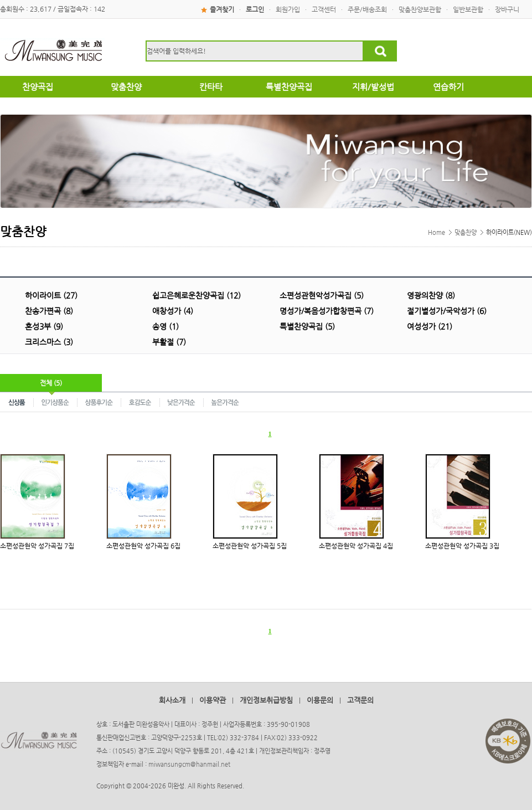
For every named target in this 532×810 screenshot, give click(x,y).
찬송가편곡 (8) (49, 311)
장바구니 (507, 9)
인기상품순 (56, 402)
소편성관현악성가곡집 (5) (322, 295)
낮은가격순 (182, 402)
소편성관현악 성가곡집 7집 (37, 546)
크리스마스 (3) (49, 342)
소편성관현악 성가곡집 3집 (462, 546)
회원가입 (288, 9)
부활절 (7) (169, 342)
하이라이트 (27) (51, 295)
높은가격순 (225, 402)
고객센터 (324, 9)
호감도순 (141, 402)
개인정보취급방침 (266, 700)
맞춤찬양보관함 (420, 9)
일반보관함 (468, 9)
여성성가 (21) (430, 326)
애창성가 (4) (173, 311)
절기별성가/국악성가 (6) (447, 311)
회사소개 (172, 700)
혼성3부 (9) (44, 326)
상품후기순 (99, 402)
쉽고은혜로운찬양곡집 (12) (197, 295)
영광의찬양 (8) (431, 295)
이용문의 (320, 700)
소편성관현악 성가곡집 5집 (250, 546)
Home (437, 232)
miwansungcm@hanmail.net (189, 764)
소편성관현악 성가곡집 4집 (356, 546)
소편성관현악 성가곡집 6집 (143, 546)
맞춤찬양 (466, 232)
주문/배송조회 (367, 9)
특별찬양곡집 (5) (307, 326)
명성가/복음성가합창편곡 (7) (327, 311)
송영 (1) (166, 326)
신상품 (17, 402)
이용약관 (213, 700)
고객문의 (360, 700)
